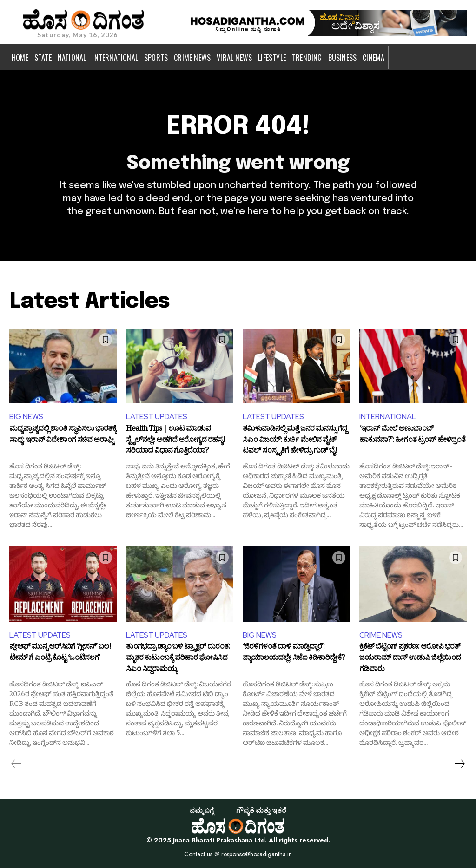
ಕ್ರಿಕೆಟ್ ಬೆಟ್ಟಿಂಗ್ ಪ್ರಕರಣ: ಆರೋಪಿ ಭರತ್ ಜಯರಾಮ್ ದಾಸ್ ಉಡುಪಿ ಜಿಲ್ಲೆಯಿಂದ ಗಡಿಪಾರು (410, 659)
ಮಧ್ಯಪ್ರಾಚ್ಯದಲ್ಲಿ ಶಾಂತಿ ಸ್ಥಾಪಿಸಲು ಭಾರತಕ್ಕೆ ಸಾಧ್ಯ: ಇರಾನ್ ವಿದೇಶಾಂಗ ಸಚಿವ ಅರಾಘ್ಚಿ (63, 436)
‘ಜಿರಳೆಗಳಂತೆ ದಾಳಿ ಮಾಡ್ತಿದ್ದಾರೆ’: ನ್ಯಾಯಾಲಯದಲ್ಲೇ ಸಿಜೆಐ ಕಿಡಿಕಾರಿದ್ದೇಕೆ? (294, 654)
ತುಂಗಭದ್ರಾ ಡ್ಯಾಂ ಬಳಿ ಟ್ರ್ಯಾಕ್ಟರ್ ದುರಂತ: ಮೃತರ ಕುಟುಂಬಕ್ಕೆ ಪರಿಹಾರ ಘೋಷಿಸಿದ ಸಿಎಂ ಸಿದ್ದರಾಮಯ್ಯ (178, 659)
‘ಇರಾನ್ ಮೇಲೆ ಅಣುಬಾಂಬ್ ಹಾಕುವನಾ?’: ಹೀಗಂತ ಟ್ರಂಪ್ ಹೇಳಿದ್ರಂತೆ (412, 436)
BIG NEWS (26, 417)
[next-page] (459, 764)
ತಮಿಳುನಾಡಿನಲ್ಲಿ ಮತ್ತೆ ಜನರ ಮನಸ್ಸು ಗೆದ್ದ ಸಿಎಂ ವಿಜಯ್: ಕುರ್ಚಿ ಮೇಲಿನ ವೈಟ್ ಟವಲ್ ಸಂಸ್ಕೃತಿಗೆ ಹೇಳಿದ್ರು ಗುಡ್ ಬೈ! (295, 441)
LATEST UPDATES (157, 417)
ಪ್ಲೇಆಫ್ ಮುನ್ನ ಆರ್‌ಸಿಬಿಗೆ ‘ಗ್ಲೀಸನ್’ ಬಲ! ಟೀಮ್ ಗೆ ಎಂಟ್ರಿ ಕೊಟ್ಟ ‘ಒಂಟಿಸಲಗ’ (60, 654)
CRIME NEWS (381, 635)
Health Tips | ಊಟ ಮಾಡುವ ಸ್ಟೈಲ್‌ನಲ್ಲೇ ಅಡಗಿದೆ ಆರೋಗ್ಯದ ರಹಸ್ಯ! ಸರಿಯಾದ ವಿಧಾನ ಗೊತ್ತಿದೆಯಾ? (175, 441)
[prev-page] (17, 764)
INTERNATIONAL (388, 417)
